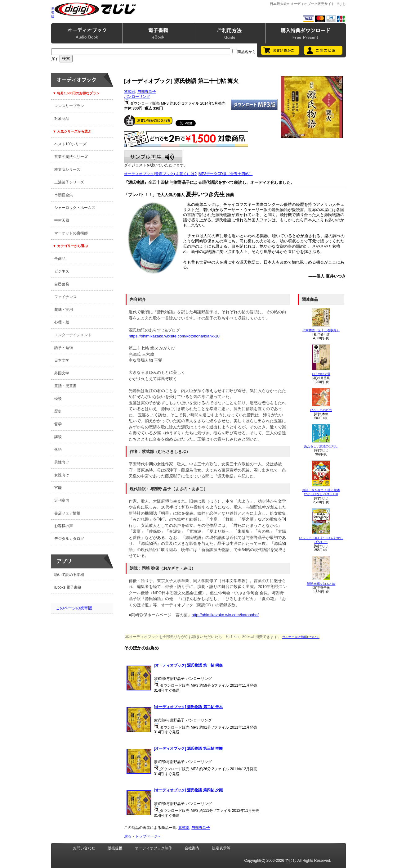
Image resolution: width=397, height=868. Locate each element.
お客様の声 (64, 526)
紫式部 (130, 92)
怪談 (58, 399)
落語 (58, 450)
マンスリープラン (69, 106)
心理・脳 (62, 322)
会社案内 (192, 848)
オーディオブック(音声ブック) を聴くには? (160, 174)
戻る (128, 836)
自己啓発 (62, 284)
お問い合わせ (84, 848)
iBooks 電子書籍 (68, 587)
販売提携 (115, 848)
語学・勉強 (64, 348)
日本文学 (62, 360)
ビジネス (62, 271)
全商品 (60, 259)
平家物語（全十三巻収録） (321, 330)
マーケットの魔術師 (71, 233)
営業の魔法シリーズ (71, 157)
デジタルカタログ (69, 539)
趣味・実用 (64, 310)
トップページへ (148, 836)
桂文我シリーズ (67, 170)
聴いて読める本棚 (69, 575)
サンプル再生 (153, 157)
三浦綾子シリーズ (69, 182)
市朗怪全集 (64, 195)
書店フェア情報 (67, 513)
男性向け (62, 462)
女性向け (62, 475)
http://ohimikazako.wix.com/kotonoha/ (225, 615)
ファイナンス (65, 297)
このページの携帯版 (74, 608)
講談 (58, 437)
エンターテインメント (73, 335)
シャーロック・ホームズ (75, 208)
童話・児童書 (65, 386)
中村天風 (62, 220)
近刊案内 (62, 500)
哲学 (58, 424)
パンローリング (137, 97)
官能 (58, 488)
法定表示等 (221, 848)
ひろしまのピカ (321, 410)
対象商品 (62, 119)
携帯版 (53, 13)
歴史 (58, 411)
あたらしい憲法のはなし (321, 446)
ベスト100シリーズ (70, 144)
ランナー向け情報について (301, 637)
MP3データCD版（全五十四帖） (225, 174)
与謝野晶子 (147, 92)
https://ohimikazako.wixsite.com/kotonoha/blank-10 (174, 336)
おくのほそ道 (321, 374)
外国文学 (62, 373)
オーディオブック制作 (154, 848)
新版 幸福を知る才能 (321, 584)
